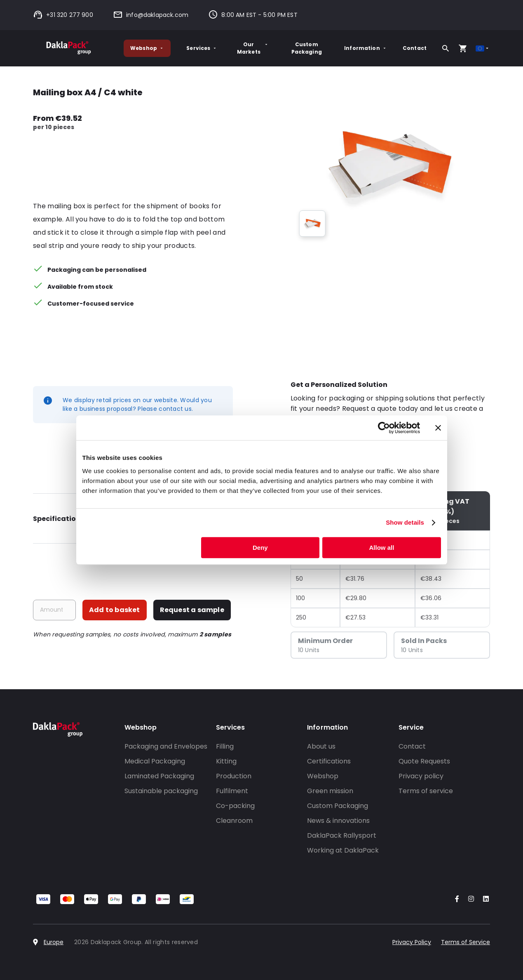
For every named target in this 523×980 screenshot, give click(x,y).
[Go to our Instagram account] (469, 899)
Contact (415, 48)
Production (234, 776)
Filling (225, 746)
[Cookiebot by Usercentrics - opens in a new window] (384, 428)
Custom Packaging (307, 48)
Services (202, 48)
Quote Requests (424, 761)
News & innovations (338, 821)
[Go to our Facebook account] (455, 899)
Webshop (147, 48)
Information (366, 48)
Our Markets (253, 48)
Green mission (330, 791)
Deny (260, 548)
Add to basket (115, 610)
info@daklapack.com (151, 15)
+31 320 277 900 (63, 15)
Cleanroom (234, 821)
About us (321, 746)
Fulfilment (232, 791)
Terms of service (426, 791)
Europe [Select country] (54, 942)
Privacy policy (421, 776)
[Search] (446, 48)
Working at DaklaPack (343, 850)
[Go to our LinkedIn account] (483, 899)
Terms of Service (466, 942)
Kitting (226, 761)
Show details (405, 522)
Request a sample (192, 610)
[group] (312, 224)
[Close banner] (438, 428)
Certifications (329, 761)
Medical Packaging (155, 761)
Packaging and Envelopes (166, 746)
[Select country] (483, 48)
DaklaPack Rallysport (342, 835)
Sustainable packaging (161, 791)
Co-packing (235, 806)
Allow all (382, 548)
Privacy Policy (412, 942)
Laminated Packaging (159, 776)
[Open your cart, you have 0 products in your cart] (463, 48)
